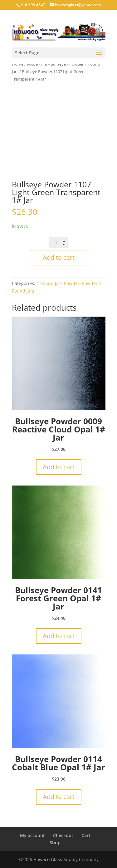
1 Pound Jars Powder (58, 283)
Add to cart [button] (59, 467)
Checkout (63, 835)
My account (32, 835)
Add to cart (59, 257)
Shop (55, 843)
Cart (86, 835)
